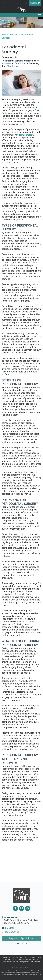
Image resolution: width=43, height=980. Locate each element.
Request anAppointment (35, 3)
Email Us (10, 932)
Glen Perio (12, 66)
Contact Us (21, 948)
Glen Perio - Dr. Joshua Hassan (30, 957)
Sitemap (37, 962)
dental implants (26, 135)
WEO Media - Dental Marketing (19, 960)
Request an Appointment (21, 943)
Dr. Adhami (20, 63)
